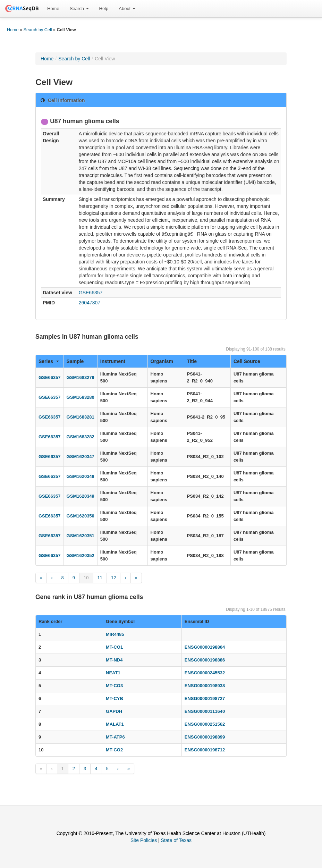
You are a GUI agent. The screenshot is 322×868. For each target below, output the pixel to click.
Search (79, 9)
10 (86, 578)
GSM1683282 (80, 437)
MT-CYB (115, 698)
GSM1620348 (80, 476)
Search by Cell (38, 30)
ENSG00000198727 (205, 698)
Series (49, 361)
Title (192, 361)
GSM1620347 (80, 457)
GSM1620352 (80, 555)
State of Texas (176, 840)
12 (113, 578)
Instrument (113, 361)
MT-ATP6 (115, 737)
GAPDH (114, 711)
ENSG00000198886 (205, 660)
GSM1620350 (80, 516)
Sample (75, 361)
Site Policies (144, 840)
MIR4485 (115, 634)
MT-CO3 (114, 686)
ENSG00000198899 (205, 737)
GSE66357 (91, 293)
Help (104, 9)
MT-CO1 (114, 647)
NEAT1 (113, 673)
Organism (162, 361)
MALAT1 (115, 724)
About (127, 9)
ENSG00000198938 (205, 686)
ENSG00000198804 (205, 647)
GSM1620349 (80, 496)
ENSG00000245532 (205, 673)
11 (100, 578)
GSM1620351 (80, 536)
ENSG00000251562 (205, 724)
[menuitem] (53, 9)
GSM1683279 (80, 377)
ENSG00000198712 (205, 750)
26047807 (90, 303)
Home (53, 9)
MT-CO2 (114, 750)
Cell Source (247, 361)
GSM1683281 (80, 417)
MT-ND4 (114, 660)
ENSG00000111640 (205, 711)
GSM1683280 (80, 397)
